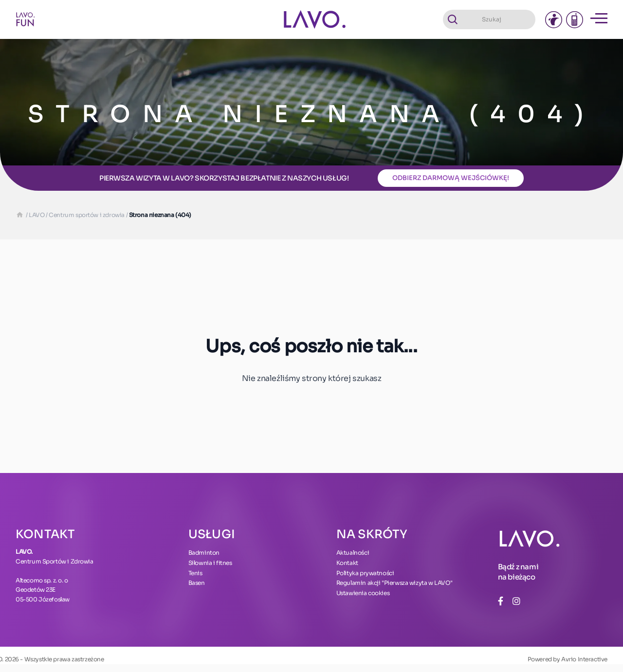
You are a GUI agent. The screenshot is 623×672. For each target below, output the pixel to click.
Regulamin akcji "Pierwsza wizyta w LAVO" (394, 583)
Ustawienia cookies (363, 593)
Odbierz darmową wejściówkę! (451, 178)
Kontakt (347, 563)
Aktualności (353, 553)
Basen (197, 583)
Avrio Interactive (584, 659)
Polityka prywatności (365, 573)
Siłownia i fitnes (210, 563)
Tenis (195, 573)
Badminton (204, 553)
